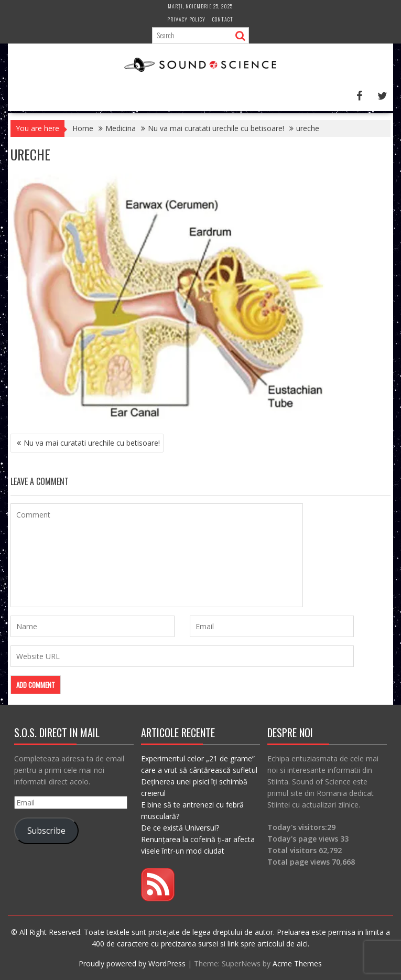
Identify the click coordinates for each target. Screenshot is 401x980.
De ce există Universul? (180, 828)
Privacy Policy (186, 19)
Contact (223, 19)
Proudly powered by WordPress (132, 963)
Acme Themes (297, 963)
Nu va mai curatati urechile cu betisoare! (92, 443)
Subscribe (46, 831)
